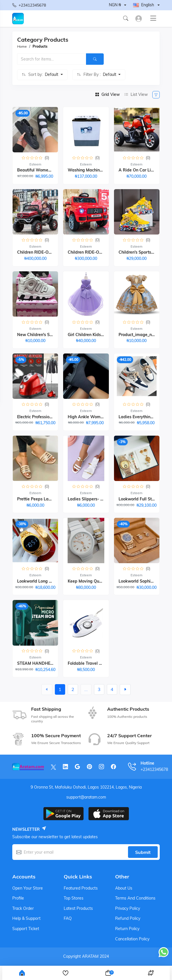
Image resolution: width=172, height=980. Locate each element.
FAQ (68, 918)
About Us (124, 888)
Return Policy (127, 929)
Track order (23, 908)
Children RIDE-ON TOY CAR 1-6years (103, 252)
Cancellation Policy (132, 939)
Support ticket (26, 929)
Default (52, 74)
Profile (18, 898)
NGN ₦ (115, 5)
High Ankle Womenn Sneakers (97, 417)
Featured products (81, 888)
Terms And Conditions (135, 898)
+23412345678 (29, 5)
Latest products (78, 908)
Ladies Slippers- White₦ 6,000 (97, 499)
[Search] (95, 59)
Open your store (28, 888)
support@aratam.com (86, 797)
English (144, 5)
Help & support (26, 918)
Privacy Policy (128, 908)
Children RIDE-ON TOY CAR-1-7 (48, 252)
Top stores (74, 898)
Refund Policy (128, 918)
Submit (143, 852)
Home (22, 46)
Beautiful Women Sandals (42, 170)
